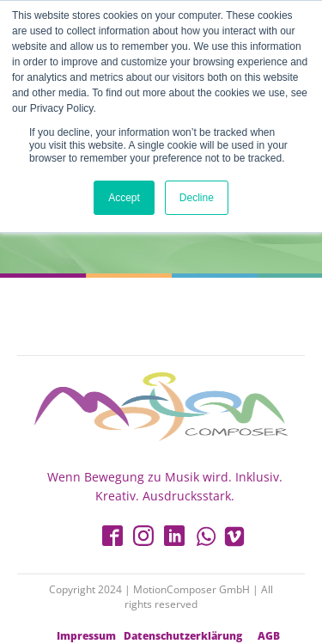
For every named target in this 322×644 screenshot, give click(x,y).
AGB (269, 636)
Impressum (86, 636)
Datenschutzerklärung (183, 636)
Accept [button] (124, 198)
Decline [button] (197, 198)
